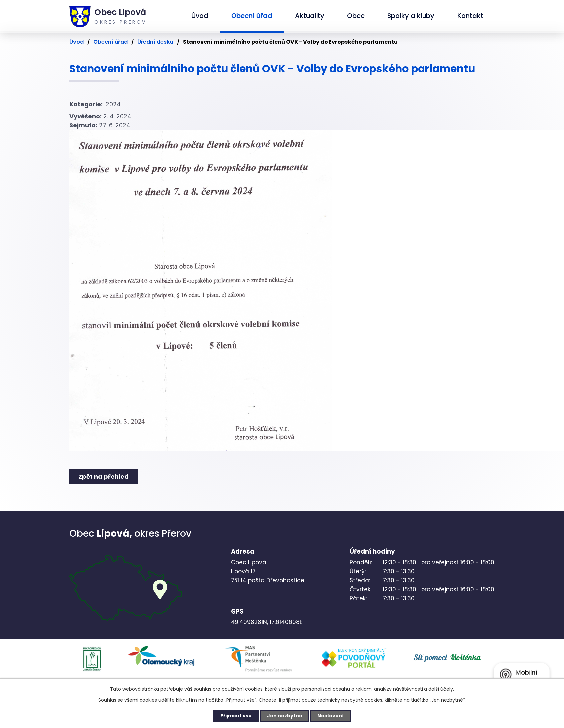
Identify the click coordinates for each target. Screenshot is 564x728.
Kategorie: (86, 104)
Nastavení (330, 716)
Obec (356, 16)
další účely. (441, 689)
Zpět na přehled (103, 477)
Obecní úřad (252, 16)
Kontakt (470, 16)
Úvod (200, 16)
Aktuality (310, 16)
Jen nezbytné (284, 716)
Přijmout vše (236, 716)
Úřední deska (155, 42)
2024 (113, 104)
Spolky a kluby (411, 16)
